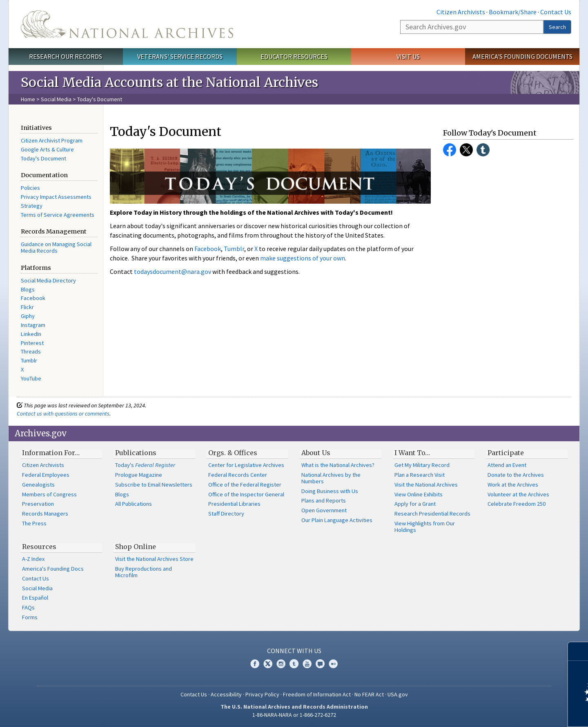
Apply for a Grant (415, 504)
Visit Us (408, 56)
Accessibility (226, 694)
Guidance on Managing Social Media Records (56, 247)
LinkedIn (31, 334)
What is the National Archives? (338, 465)
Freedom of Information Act (317, 694)
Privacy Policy (262, 694)
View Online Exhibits (419, 494)
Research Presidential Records (432, 514)
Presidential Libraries (234, 504)
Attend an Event (507, 465)
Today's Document (43, 158)
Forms (30, 617)
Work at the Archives (513, 485)
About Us (316, 453)
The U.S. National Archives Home (127, 24)
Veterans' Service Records (180, 56)
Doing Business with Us (330, 491)
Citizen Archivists (461, 12)
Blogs (28, 289)
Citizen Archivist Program (52, 140)
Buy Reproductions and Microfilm (144, 572)
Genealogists (38, 485)
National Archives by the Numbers (331, 478)
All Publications (134, 504)
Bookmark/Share (513, 12)
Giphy (28, 316)
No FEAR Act (369, 694)
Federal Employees (46, 475)
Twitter (466, 150)
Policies (30, 188)
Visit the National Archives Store (154, 559)
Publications (136, 453)
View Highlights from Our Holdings (425, 527)
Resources (39, 547)
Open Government (324, 510)
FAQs (28, 607)
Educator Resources (294, 56)
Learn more (515, 712)
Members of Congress (49, 494)
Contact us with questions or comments (63, 414)
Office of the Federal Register (245, 485)
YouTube (31, 378)
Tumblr (29, 360)
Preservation (38, 504)
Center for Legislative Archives (246, 465)
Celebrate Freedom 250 (517, 504)
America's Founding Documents (522, 56)
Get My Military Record (422, 465)
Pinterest (32, 343)
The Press (34, 523)
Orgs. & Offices (233, 453)
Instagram (33, 325)
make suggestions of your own (303, 258)
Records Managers (45, 514)
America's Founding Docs (53, 569)
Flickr (27, 307)
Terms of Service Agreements (58, 215)
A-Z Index (33, 559)
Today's (145, 465)
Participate (506, 453)
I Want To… (412, 453)
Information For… (51, 453)
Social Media (56, 99)
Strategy (32, 206)
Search (557, 27)
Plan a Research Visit (420, 475)
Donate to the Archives (516, 475)
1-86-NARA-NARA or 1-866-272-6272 (294, 715)
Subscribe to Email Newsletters (154, 485)
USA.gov (398, 694)
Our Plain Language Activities (337, 520)
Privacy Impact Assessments (56, 197)
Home (28, 99)
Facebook (33, 298)
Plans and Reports (324, 500)
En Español (35, 598)
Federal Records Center (238, 475)
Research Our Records (66, 56)
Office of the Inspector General (246, 494)
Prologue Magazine (139, 475)
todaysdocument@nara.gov (173, 271)
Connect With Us (294, 651)
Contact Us (556, 12)
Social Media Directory (48, 280)
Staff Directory (226, 514)
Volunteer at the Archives (518, 494)
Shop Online (136, 547)
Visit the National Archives (426, 485)
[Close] (578, 651)
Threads (31, 351)
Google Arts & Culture (47, 149)
